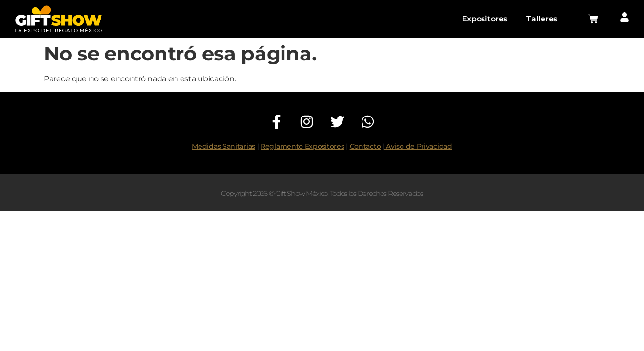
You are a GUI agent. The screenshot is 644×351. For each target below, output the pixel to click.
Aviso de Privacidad (418, 146)
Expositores (485, 19)
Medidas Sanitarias (223, 146)
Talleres (542, 19)
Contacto (365, 146)
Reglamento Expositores (302, 146)
